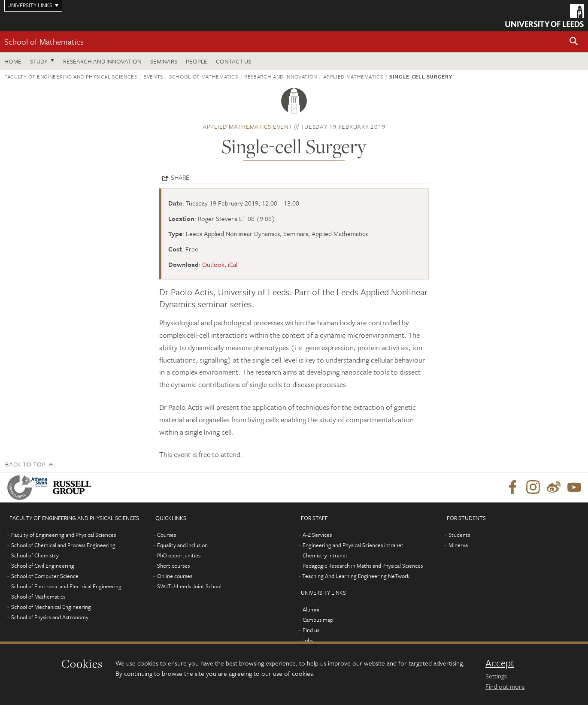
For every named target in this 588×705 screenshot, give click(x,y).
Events (153, 76)
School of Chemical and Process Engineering (63, 545)
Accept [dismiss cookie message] (500, 663)
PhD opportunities (179, 555)
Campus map (318, 620)
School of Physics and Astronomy (50, 617)
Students (459, 535)
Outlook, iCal (220, 264)
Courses (167, 535)
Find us (311, 630)
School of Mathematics (44, 41)
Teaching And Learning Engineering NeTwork (356, 576)
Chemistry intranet (325, 555)
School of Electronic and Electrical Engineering (66, 586)
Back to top (25, 464)
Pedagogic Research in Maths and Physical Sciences (363, 566)
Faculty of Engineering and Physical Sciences (71, 76)
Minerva (458, 545)
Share (180, 177)
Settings (496, 676)
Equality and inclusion (182, 545)
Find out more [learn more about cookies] (505, 686)
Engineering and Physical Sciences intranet (353, 545)
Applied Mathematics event (248, 126)
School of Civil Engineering (43, 566)
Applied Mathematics (353, 76)
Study (39, 61)
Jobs (308, 640)
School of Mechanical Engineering (51, 607)
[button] (574, 42)
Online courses (175, 576)
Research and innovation (281, 76)
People (197, 61)
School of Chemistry (35, 555)
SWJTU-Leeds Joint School (189, 586)
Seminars (164, 61)
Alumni (311, 609)
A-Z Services (317, 535)
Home (13, 61)
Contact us (233, 61)
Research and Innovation (102, 61)
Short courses (173, 566)
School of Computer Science (45, 576)
